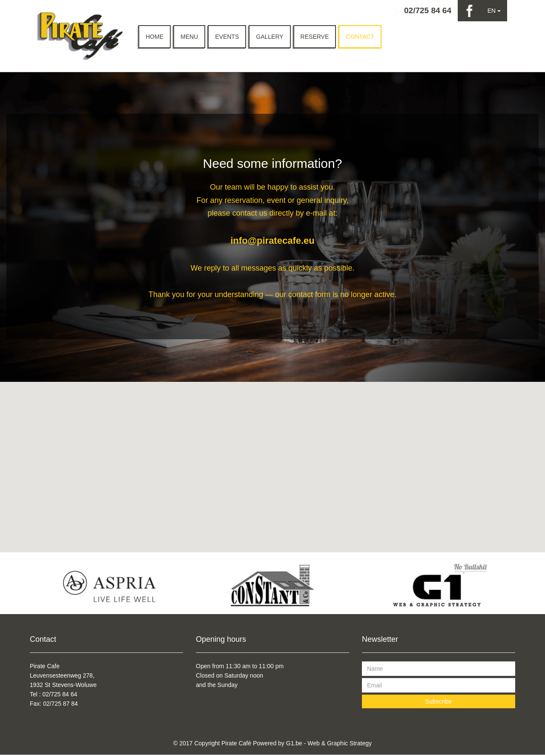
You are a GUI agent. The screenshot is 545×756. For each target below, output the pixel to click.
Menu (189, 37)
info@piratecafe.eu (272, 242)
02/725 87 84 (60, 705)
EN (494, 11)
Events (227, 37)
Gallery (270, 37)
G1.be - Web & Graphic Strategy (329, 744)
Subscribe (439, 703)
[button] (272, 463)
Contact (360, 37)
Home (155, 37)
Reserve (315, 37)
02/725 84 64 (428, 10)
